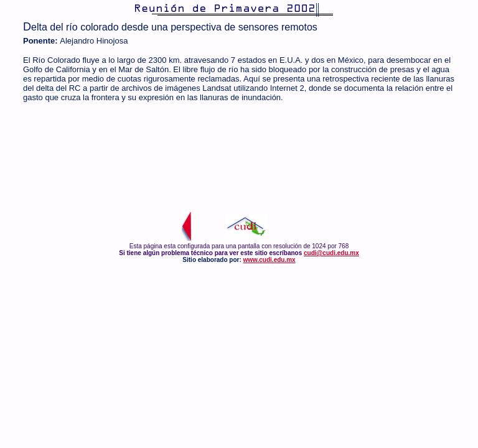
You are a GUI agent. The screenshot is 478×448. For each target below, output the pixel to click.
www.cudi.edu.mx (269, 260)
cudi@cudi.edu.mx (331, 253)
